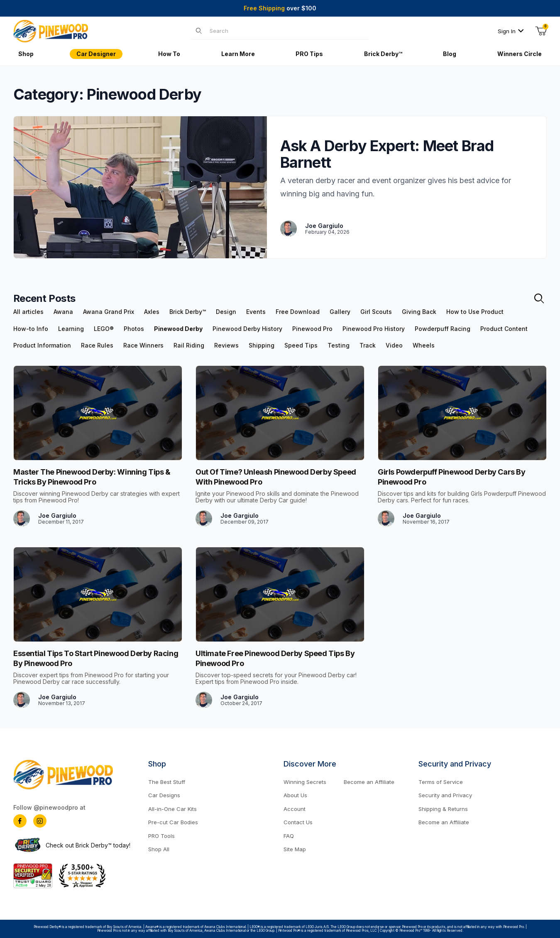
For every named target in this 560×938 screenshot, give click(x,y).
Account (295, 809)
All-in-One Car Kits (172, 809)
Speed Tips (301, 345)
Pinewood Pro (312, 329)
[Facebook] (20, 821)
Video (394, 345)
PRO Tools (161, 836)
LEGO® (104, 329)
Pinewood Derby (178, 329)
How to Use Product (475, 312)
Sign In (511, 31)
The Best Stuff (167, 782)
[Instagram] (40, 821)
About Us (295, 795)
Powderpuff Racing (443, 329)
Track (368, 345)
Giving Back (419, 312)
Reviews (226, 345)
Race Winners (143, 345)
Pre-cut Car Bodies (173, 822)
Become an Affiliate (369, 782)
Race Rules (97, 345)
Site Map (295, 849)
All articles (28, 312)
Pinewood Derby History (247, 329)
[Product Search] (287, 31)
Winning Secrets (305, 782)
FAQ (289, 836)
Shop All (159, 849)
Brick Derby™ (188, 312)
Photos (134, 329)
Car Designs (164, 795)
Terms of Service (441, 782)
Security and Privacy (445, 795)
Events (256, 312)
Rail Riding (189, 345)
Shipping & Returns (443, 809)
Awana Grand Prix (109, 312)
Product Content (504, 329)
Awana (63, 312)
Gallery (340, 312)
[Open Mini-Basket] (541, 31)
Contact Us (298, 822)
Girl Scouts (376, 312)
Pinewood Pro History (374, 329)
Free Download (298, 312)
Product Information (42, 345)
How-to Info (31, 329)
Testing (339, 345)
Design (226, 312)
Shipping (262, 345)
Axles (152, 312)
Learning (71, 329)
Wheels (424, 345)
